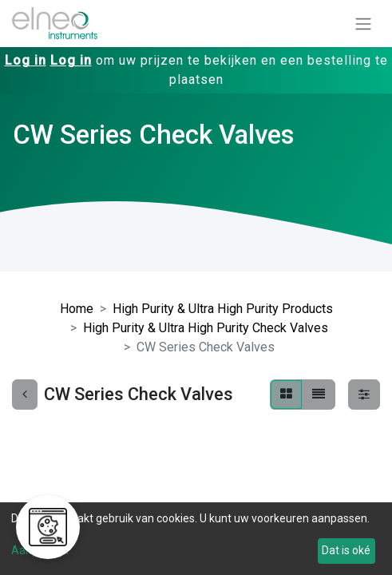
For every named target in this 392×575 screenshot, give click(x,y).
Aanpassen (40, 550)
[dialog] (196, 539)
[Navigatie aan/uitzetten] (363, 24)
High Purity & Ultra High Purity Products (223, 309)
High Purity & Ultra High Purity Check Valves (206, 328)
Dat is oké (346, 550)
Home (77, 309)
